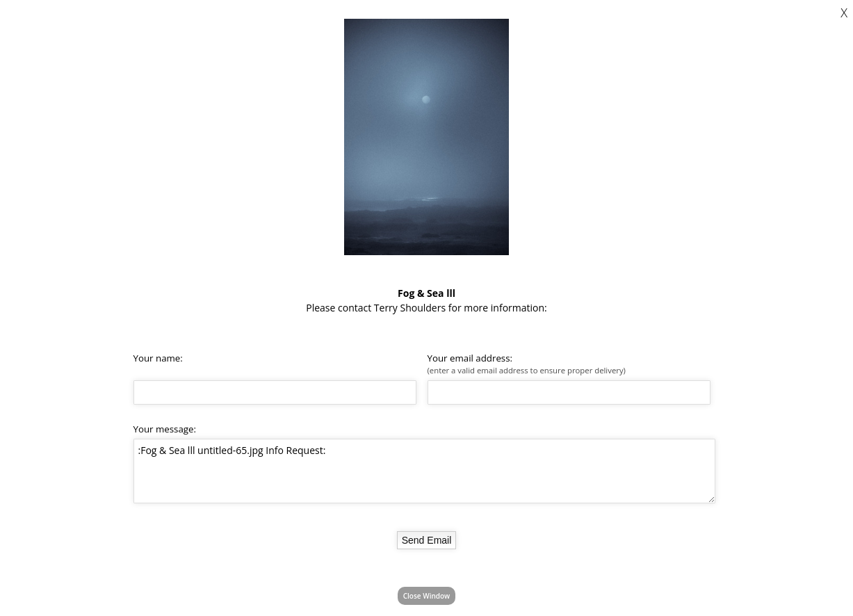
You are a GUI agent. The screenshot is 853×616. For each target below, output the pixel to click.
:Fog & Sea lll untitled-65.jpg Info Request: (424, 471)
